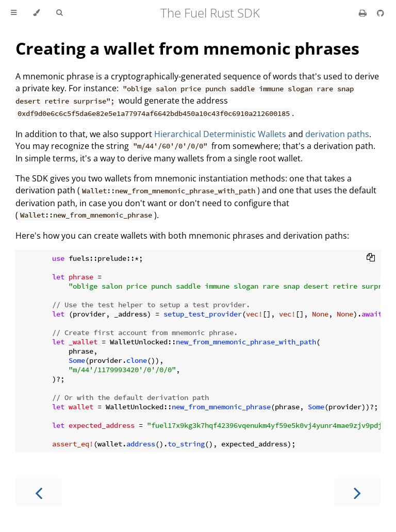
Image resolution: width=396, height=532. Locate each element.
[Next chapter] (357, 492)
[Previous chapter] (39, 492)
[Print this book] (364, 13)
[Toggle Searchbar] (59, 13)
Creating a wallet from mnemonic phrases (187, 48)
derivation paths (337, 134)
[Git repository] (381, 13)
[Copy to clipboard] (371, 258)
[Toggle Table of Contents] (14, 13)
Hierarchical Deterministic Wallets (220, 134)
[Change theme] (36, 13)
